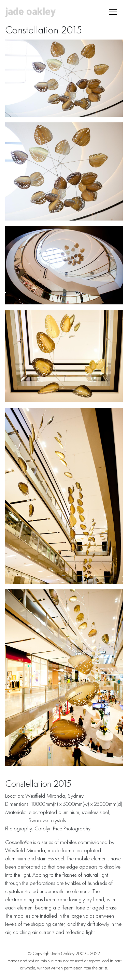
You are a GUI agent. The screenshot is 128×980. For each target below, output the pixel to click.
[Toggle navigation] (113, 12)
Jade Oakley (31, 12)
